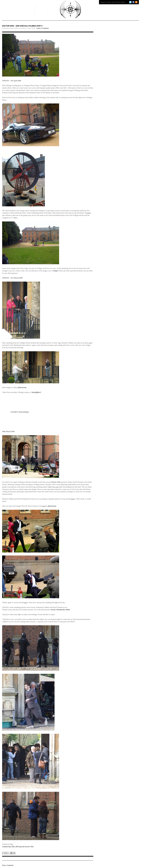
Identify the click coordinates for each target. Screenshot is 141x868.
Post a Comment (8, 865)
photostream (22, 387)
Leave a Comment (43, 28)
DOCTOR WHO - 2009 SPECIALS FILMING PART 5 (22, 26)
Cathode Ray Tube (8, 847)
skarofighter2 (36, 392)
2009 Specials (20, 847)
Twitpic (56, 271)
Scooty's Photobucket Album (60, 610)
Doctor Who (29, 847)
